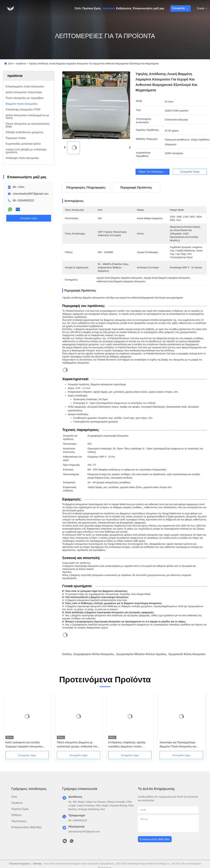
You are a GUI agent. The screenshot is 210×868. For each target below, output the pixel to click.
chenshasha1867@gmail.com (31, 194)
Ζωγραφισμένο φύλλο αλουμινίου (94, 654)
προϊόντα (109, 8)
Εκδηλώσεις (124, 8)
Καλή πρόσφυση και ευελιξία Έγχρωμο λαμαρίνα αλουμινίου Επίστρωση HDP (24, 745)
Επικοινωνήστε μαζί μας (149, 8)
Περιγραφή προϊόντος (136, 188)
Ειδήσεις (16, 815)
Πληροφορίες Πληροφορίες (86, 188)
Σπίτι (78, 8)
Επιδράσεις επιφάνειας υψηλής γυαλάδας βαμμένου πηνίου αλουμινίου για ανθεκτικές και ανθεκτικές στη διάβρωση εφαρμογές (127, 745)
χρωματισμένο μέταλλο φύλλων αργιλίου (141, 654)
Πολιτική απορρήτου (20, 864)
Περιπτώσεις (19, 821)
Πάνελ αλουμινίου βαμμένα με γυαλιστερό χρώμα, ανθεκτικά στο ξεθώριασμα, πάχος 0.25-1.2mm (77, 745)
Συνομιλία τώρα (181, 8)
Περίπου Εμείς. (92, 8)
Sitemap (37, 864)
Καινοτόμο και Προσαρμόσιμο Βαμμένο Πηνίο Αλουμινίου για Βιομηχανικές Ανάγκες (178, 745)
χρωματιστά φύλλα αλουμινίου (187, 654)
